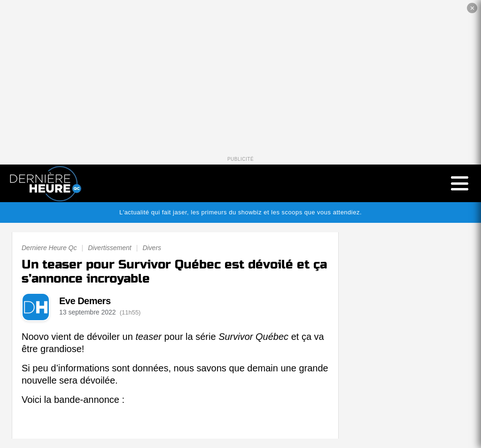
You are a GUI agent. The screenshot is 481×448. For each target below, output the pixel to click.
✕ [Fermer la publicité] (472, 8)
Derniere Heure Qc (49, 248)
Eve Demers (85, 301)
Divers (152, 248)
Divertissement (110, 248)
